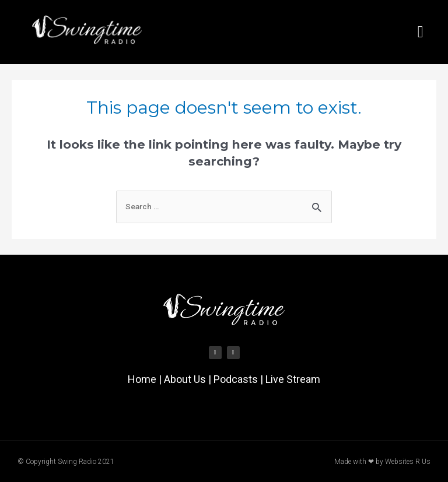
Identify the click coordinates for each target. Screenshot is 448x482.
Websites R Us (408, 462)
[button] (421, 32)
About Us (185, 379)
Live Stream (293, 379)
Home (142, 379)
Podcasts (236, 379)
